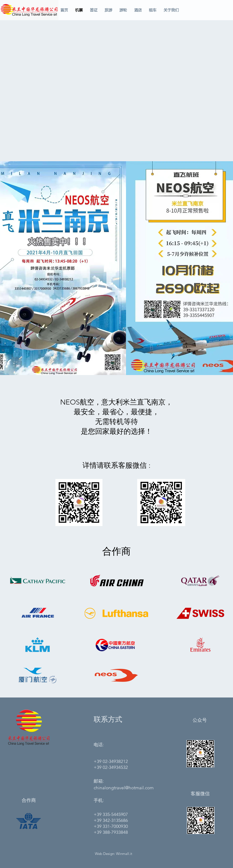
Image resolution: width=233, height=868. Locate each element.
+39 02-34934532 (111, 767)
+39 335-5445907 (111, 814)
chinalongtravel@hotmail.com (124, 788)
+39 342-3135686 (111, 820)
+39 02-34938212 (111, 761)
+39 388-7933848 (111, 832)
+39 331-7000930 (111, 826)
